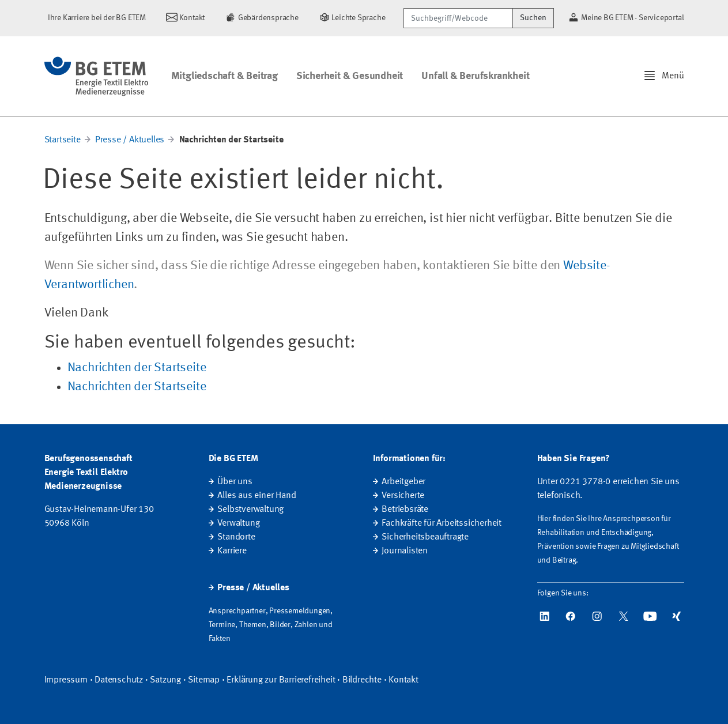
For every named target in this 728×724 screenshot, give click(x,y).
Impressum (66, 680)
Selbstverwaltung (250, 510)
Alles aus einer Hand (257, 496)
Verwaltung (238, 523)
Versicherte (403, 496)
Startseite (63, 140)
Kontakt (403, 680)
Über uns (235, 482)
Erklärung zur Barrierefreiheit (281, 680)
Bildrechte (362, 680)
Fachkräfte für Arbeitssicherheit (442, 523)
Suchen (533, 18)
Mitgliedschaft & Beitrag (225, 76)
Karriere (232, 551)
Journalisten (405, 551)
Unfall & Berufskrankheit (475, 76)
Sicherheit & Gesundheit (350, 76)
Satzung (165, 680)
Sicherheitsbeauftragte (425, 537)
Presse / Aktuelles (130, 140)
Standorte (236, 537)
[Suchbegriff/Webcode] (458, 18)
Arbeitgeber (403, 482)
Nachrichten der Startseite (137, 368)
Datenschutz (119, 680)
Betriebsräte (405, 510)
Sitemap (204, 680)
